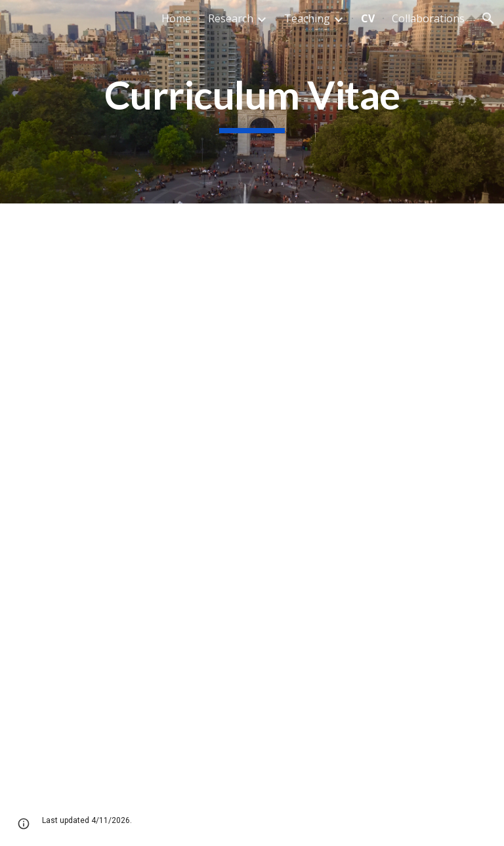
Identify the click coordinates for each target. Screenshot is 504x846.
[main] (252, 102)
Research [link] (231, 18)
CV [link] (368, 18)
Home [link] (176, 18)
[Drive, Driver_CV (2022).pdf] (252, 499)
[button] (488, 18)
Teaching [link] (307, 18)
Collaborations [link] (428, 18)
